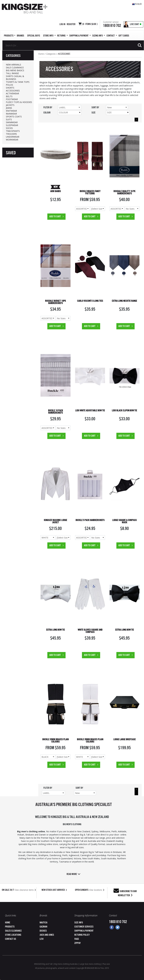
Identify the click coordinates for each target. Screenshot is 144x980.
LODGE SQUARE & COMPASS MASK (125, 521)
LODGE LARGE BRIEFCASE (125, 740)
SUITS (9, 119)
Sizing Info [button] (99, 36)
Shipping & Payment (84, 931)
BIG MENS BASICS (15, 70)
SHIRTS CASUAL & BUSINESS (15, 78)
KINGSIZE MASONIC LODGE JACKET (55, 521)
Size (118, 112)
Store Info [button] (49, 36)
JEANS (9, 108)
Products (10, 927)
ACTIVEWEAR (12, 93)
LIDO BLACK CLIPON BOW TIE (124, 411)
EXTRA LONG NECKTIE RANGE (124, 301)
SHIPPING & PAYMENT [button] (80, 36)
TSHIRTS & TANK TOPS (18, 82)
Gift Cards (124, 36)
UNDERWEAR (13, 137)
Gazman (43, 927)
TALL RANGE (12, 73)
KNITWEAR (11, 111)
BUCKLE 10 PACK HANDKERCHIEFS (56, 412)
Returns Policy (82, 935)
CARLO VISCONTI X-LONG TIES (90, 301)
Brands (20, 36)
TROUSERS (11, 134)
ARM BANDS (56, 191)
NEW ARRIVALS (14, 65)
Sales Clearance (13, 931)
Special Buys (34, 36)
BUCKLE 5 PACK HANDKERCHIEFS (90, 520)
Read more (74, 874)
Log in (62, 24)
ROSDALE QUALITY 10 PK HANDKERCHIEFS (124, 193)
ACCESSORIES (13, 91)
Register (71, 24)
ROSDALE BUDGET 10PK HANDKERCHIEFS (55, 302)
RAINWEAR (11, 114)
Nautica (43, 923)
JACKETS (10, 105)
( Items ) (90, 24)
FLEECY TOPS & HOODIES (19, 102)
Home (41, 54)
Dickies (43, 931)
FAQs (77, 939)
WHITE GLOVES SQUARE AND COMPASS (90, 631)
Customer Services (84, 927)
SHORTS (10, 88)
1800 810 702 (112, 26)
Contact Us (11, 939)
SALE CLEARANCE (15, 67)
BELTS (9, 96)
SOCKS (9, 128)
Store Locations (13, 935)
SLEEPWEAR (12, 125)
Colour (70, 112)
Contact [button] (112, 36)
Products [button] (10, 36)
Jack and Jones (47, 935)
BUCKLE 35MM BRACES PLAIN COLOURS (55, 741)
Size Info (79, 923)
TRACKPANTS (13, 131)
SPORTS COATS (14, 117)
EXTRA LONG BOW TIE (55, 630)
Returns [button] (63, 36)
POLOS (9, 85)
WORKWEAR (12, 140)
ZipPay (78, 943)
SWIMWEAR (12, 122)
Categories (51, 54)
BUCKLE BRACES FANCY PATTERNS (90, 193)
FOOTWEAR (12, 99)
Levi (42, 939)
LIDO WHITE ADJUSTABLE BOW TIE (90, 411)
